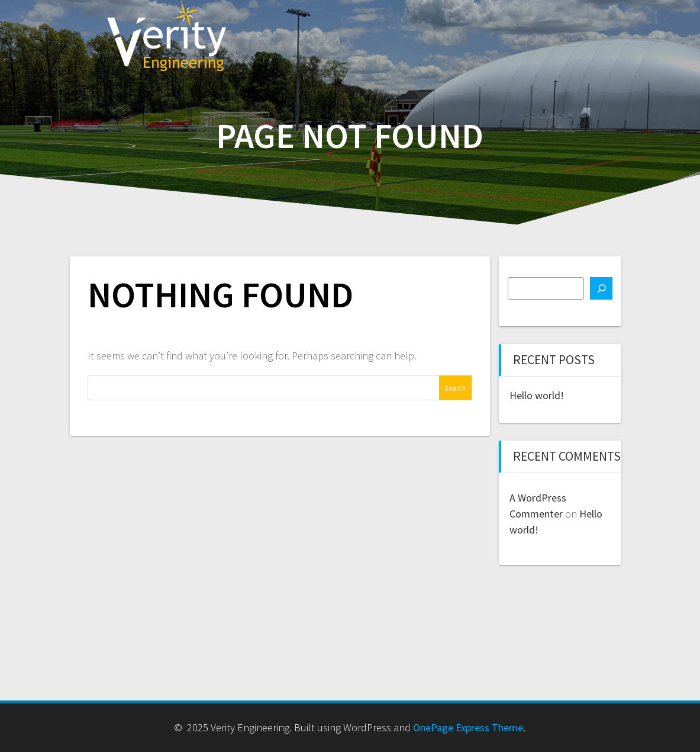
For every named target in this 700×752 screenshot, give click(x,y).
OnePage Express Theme (468, 727)
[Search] (601, 288)
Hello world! (537, 395)
